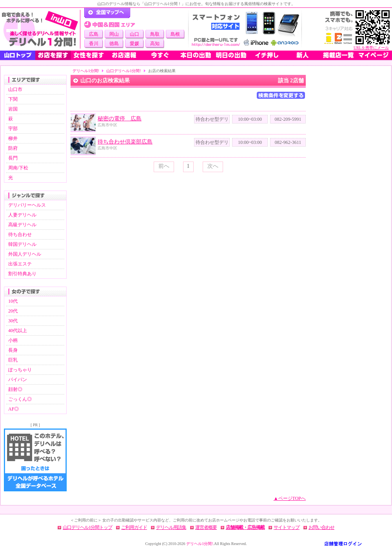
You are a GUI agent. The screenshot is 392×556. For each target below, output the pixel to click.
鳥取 (155, 34)
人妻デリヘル (22, 215)
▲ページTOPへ (290, 498)
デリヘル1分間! (86, 71)
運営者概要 (206, 527)
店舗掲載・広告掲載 (245, 527)
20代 (13, 311)
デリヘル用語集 (171, 527)
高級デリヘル (22, 225)
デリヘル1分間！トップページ (107, 13)
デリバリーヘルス (27, 205)
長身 (13, 350)
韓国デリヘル (22, 244)
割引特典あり (22, 274)
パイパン (18, 380)
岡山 (114, 34)
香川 (94, 44)
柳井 (13, 138)
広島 (94, 34)
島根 (175, 34)
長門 (13, 158)
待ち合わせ (20, 234)
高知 (155, 44)
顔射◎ (15, 389)
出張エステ (20, 264)
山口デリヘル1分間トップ (87, 527)
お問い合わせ (321, 527)
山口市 (15, 89)
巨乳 (13, 360)
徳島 (114, 44)
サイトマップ (287, 527)
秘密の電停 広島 (120, 119)
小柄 (13, 340)
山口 (134, 34)
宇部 (13, 129)
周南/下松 (18, 168)
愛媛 (134, 44)
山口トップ (18, 55)
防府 (13, 148)
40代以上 (18, 331)
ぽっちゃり (20, 370)
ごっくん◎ (20, 399)
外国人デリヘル (25, 254)
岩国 (13, 109)
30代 (13, 321)
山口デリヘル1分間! (123, 71)
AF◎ (14, 409)
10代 (13, 301)
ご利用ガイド (134, 527)
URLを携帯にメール (371, 48)
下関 (13, 99)
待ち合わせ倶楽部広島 (125, 142)
